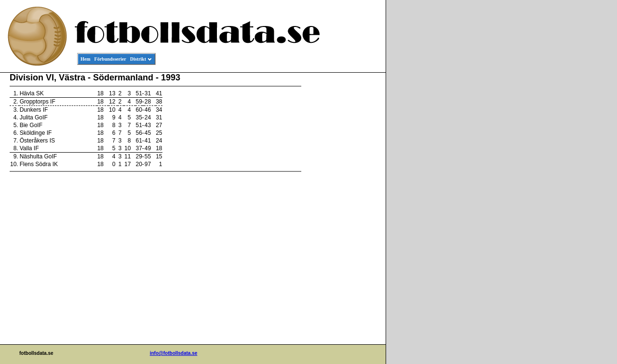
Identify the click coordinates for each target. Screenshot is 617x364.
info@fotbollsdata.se (174, 353)
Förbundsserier (110, 59)
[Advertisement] (342, 220)
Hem (86, 59)
